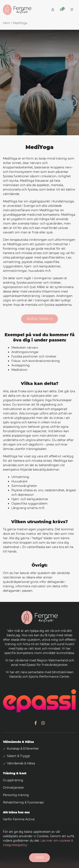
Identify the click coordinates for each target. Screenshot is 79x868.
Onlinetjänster (13, 788)
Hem (7, 23)
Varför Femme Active (19, 819)
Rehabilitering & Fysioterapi (23, 802)
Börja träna (39, 319)
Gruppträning (13, 780)
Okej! (40, 857)
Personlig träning (16, 795)
